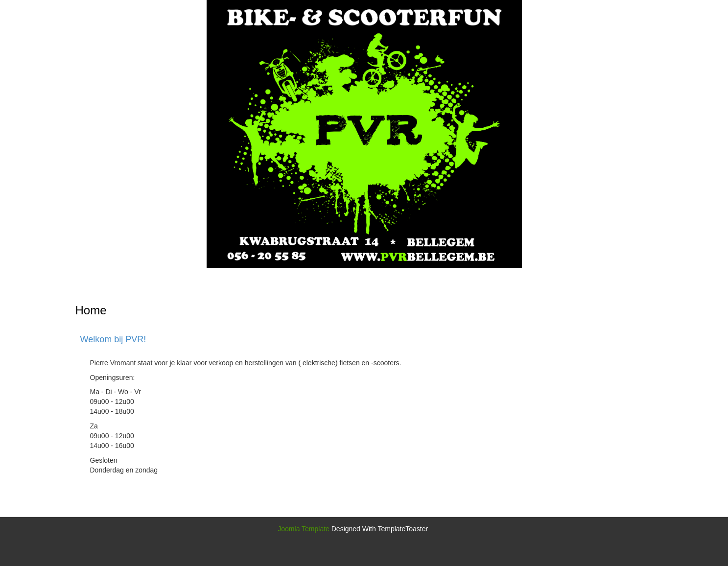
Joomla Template (304, 529)
